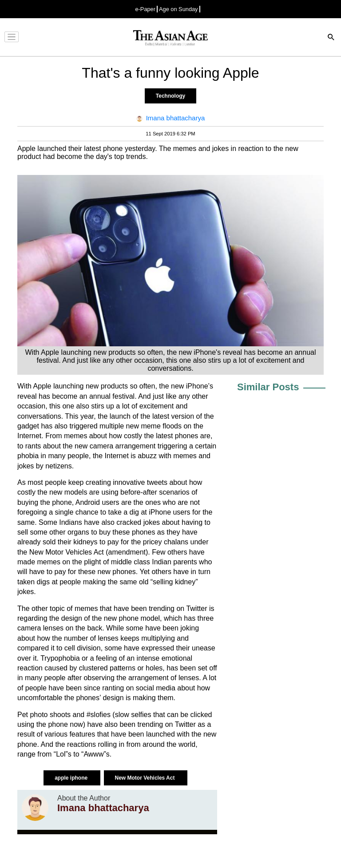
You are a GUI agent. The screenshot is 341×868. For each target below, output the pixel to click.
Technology (170, 96)
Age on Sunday (178, 9)
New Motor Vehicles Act (146, 778)
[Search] (331, 38)
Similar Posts (268, 387)
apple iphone (72, 778)
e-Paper (145, 9)
